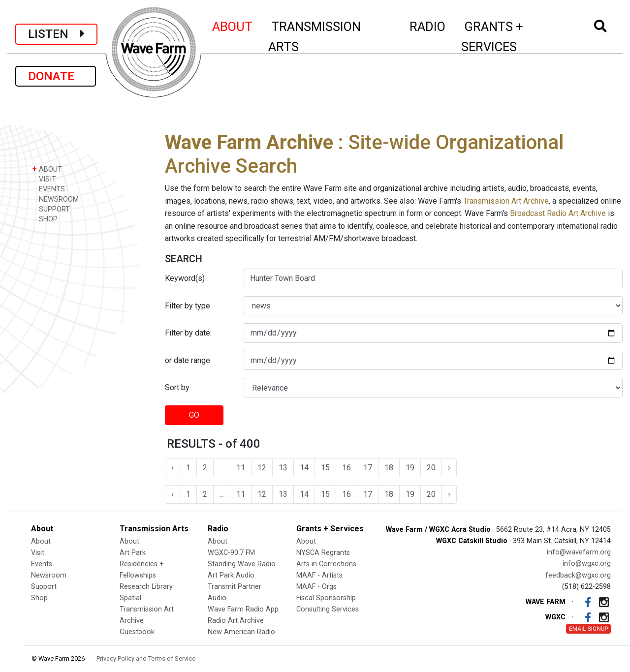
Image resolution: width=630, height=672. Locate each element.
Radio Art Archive (236, 621)
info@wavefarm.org (579, 552)
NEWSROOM (55, 199)
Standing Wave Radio (242, 564)
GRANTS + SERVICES (514, 37)
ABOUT (233, 25)
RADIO (428, 25)
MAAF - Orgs (316, 587)
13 (283, 468)
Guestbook (137, 632)
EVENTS (48, 189)
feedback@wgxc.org (578, 575)
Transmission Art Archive (506, 201)
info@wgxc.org (587, 564)
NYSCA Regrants (323, 553)
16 (346, 468)
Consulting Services (328, 609)
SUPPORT (51, 209)
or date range (188, 360)
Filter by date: (188, 333)
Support (44, 587)
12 (262, 468)
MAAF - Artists (319, 575)
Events (42, 564)
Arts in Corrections (326, 564)
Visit (38, 553)
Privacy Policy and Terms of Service (146, 658)
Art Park (133, 553)
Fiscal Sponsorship (326, 598)
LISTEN (56, 34)
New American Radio (241, 632)
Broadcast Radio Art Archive (558, 213)
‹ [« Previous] (173, 468)
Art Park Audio (231, 575)
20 (431, 468)
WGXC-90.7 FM (231, 553)
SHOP (45, 219)
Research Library (146, 587)
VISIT (44, 179)
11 (241, 468)
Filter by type (188, 306)
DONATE (56, 76)
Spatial (130, 598)
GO (194, 415)
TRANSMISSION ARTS (315, 37)
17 (368, 468)
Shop (39, 598)
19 (410, 468)
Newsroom (49, 575)
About (41, 541)
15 (325, 468)
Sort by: (178, 387)
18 (389, 468)
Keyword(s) (185, 278)
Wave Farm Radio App (243, 609)
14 (304, 468)
